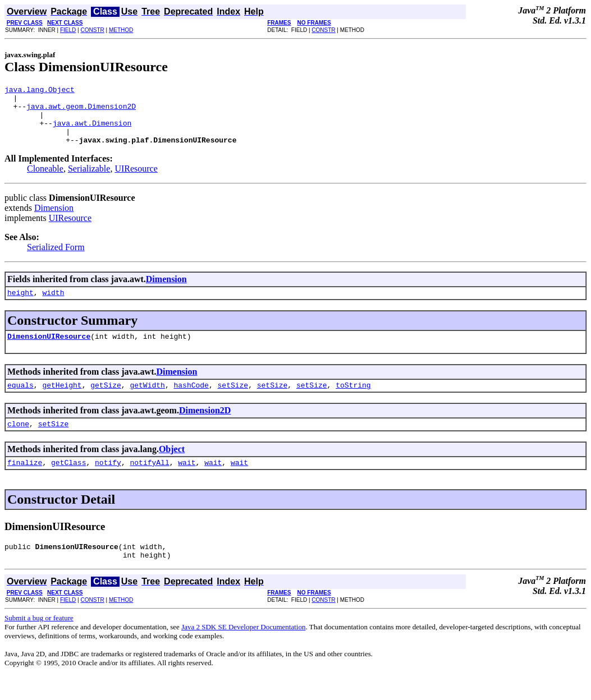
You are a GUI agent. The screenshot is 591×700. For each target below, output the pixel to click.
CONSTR (92, 30)
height (20, 306)
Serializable (89, 180)
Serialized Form (56, 259)
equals (20, 402)
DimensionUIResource (49, 351)
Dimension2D (205, 427)
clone (18, 442)
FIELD (68, 30)
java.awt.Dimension (92, 131)
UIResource (136, 180)
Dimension (54, 220)
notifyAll (149, 482)
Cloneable (45, 180)
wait (187, 482)
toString (353, 402)
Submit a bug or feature (39, 641)
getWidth (147, 402)
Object (172, 468)
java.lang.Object (40, 91)
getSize (106, 402)
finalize (25, 482)
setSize (233, 402)
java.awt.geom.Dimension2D (81, 111)
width (53, 306)
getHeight (62, 402)
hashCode (191, 402)
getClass (68, 482)
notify (108, 482)
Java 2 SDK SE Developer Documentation (243, 650)
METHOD (121, 30)
